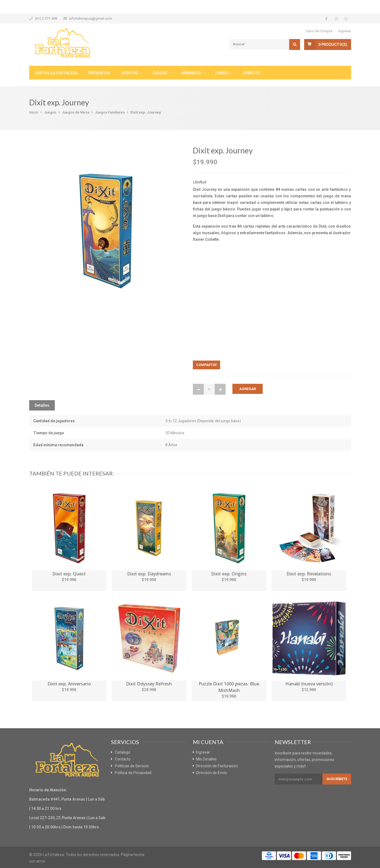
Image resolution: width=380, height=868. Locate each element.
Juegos (160, 73)
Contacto (123, 759)
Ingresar (345, 31)
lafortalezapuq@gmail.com (91, 18)
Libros (222, 73)
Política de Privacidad (133, 773)
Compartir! (207, 365)
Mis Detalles (206, 759)
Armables (191, 73)
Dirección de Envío (211, 773)
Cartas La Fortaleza (56, 73)
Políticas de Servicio (132, 766)
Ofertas (130, 73)
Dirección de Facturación (217, 766)
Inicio (34, 112)
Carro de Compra (319, 31)
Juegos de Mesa (76, 112)
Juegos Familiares (110, 112)
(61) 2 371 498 (46, 18)
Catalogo (123, 752)
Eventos (252, 73)
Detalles (42, 405)
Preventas (99, 73)
